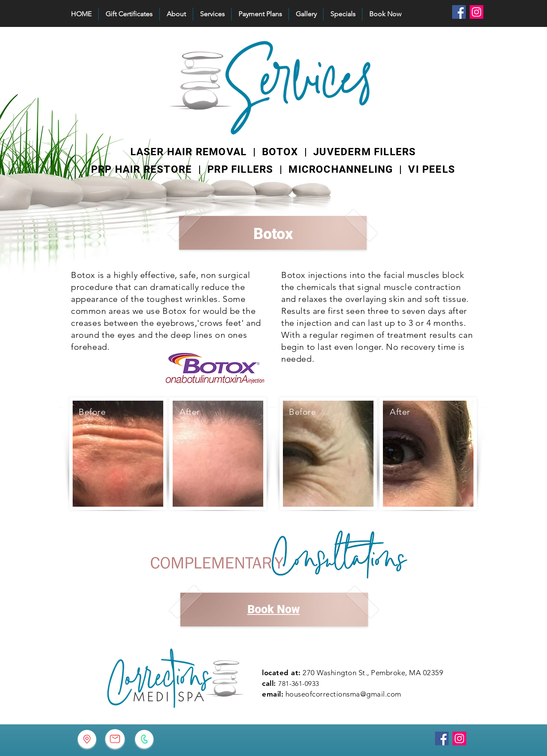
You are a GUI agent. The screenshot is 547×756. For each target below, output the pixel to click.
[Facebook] (459, 12)
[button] (212, 14)
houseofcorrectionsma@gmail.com (343, 694)
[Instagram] (476, 12)
